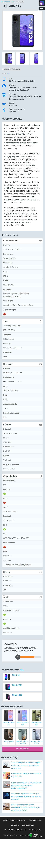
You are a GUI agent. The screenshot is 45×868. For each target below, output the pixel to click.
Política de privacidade (15, 830)
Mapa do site (35, 830)
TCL (22, 670)
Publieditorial (35, 820)
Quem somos (9, 820)
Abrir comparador (22, 749)
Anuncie (22, 820)
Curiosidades (28, 825)
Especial (15, 825)
